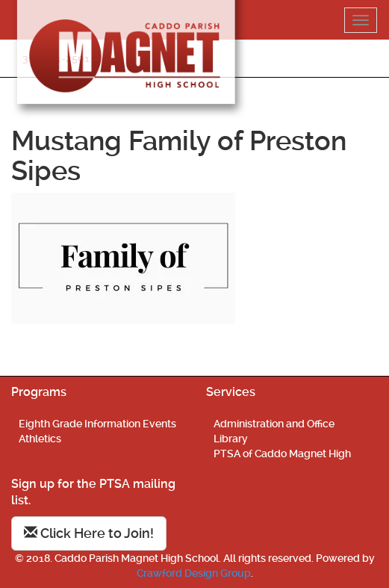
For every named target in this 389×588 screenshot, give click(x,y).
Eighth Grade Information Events (97, 424)
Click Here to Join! (89, 533)
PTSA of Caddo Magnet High (282, 454)
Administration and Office (274, 424)
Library (231, 439)
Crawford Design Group (194, 573)
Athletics (40, 439)
